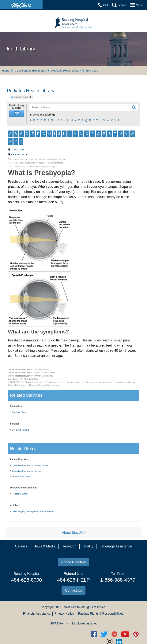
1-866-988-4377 (118, 592)
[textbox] (73, 107)
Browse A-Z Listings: (43, 115)
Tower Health (71, 619)
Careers (21, 559)
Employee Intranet (84, 636)
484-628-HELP (73, 592)
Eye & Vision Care (20, 442)
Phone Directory (73, 575)
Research (69, 559)
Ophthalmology (19, 425)
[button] (17, 114)
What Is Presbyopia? (22, 489)
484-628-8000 (27, 592)
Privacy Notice (64, 626)
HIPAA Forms (59, 636)
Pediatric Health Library (66, 70)
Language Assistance (116, 559)
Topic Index (18, 162)
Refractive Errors (20, 506)
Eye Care (92, 70)
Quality (88, 559)
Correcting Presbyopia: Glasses (27, 483)
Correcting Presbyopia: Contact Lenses (30, 478)
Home (6, 70)
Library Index (20, 167)
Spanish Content (23, 97)
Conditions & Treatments (30, 70)
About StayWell (74, 545)
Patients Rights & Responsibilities (101, 626)
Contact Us (73, 603)
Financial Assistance (37, 626)
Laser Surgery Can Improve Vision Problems (33, 524)
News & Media (44, 559)
